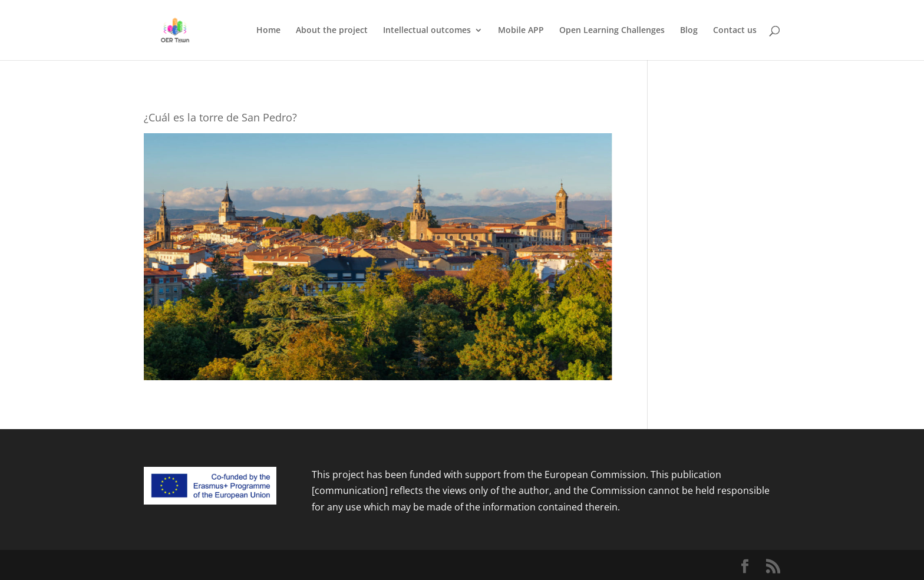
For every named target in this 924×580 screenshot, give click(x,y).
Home (268, 31)
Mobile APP (521, 31)
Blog (689, 31)
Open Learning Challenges (612, 31)
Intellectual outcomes (427, 31)
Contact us (735, 31)
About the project (332, 31)
